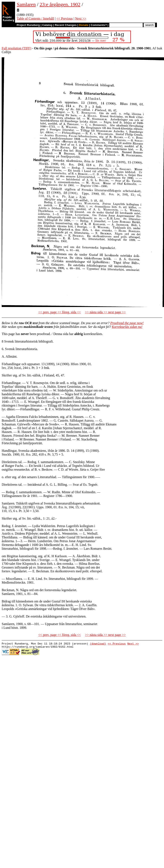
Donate (84, 25)
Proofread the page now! (127, 323)
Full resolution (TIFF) (16, 48)
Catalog (47, 25)
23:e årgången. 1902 (60, 4)
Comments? (99, 25)
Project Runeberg (28, 25)
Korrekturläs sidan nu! (127, 327)
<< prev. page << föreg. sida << (60, 312)
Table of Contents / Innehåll (35, 19)
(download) (98, 644)
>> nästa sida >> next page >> (105, 312)
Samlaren (26, 4)
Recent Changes (66, 25)
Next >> (81, 19)
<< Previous (65, 19)
